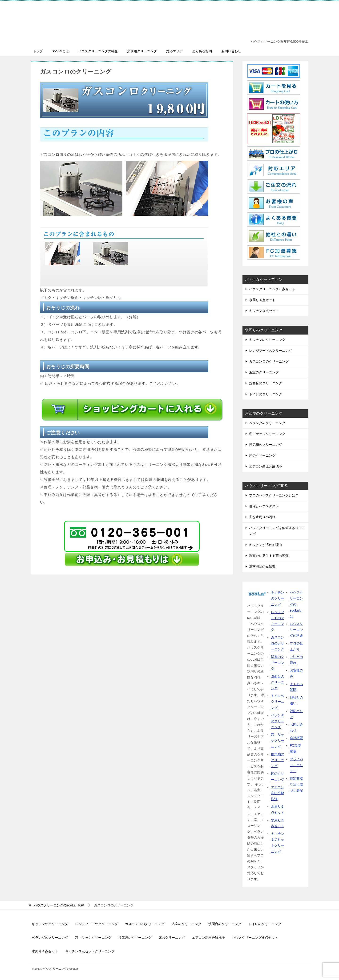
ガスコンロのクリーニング (269, 361)
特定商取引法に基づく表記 (296, 784)
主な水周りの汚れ (262, 517)
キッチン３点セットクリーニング (90, 951)
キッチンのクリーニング (267, 340)
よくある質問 (202, 51)
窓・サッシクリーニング (267, 434)
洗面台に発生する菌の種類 (269, 556)
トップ (38, 51)
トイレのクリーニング (266, 394)
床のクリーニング (262, 455)
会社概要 (296, 738)
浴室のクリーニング (264, 372)
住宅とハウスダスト (264, 506)
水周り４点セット (262, 300)
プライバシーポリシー (296, 765)
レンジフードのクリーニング (270, 351)
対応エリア (174, 51)
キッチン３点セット (264, 311)
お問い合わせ (231, 51)
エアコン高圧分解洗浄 (266, 466)
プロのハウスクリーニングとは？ (274, 495)
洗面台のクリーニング (266, 383)
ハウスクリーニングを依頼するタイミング (277, 531)
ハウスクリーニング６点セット (272, 289)
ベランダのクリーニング (267, 423)
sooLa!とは (61, 51)
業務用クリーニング (142, 51)
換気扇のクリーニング (266, 445)
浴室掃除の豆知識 (262, 566)
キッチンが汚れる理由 (266, 545)
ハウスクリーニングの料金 (98, 51)
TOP (59, 905)
